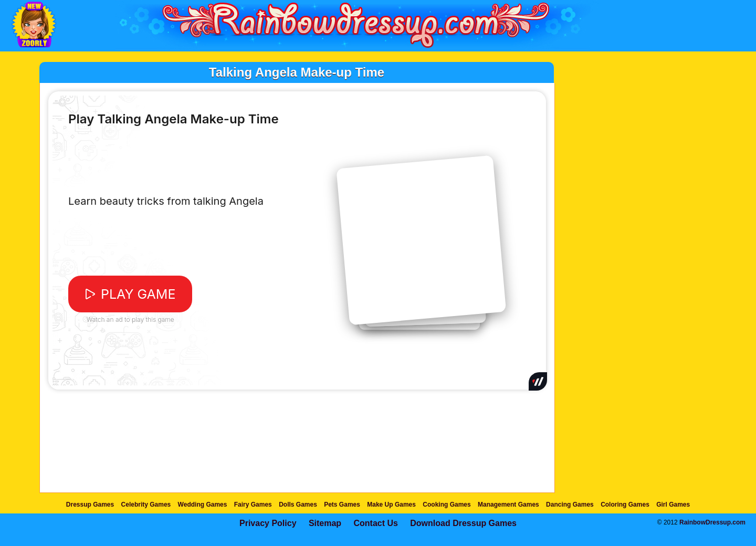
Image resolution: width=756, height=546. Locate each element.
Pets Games (342, 505)
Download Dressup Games (463, 523)
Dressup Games (90, 505)
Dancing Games (570, 505)
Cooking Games (447, 505)
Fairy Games (253, 505)
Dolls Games (298, 505)
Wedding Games (203, 505)
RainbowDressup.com (712, 522)
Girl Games (673, 505)
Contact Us (375, 523)
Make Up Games (391, 505)
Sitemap (325, 523)
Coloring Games (625, 505)
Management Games (508, 505)
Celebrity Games (146, 505)
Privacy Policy (268, 523)
